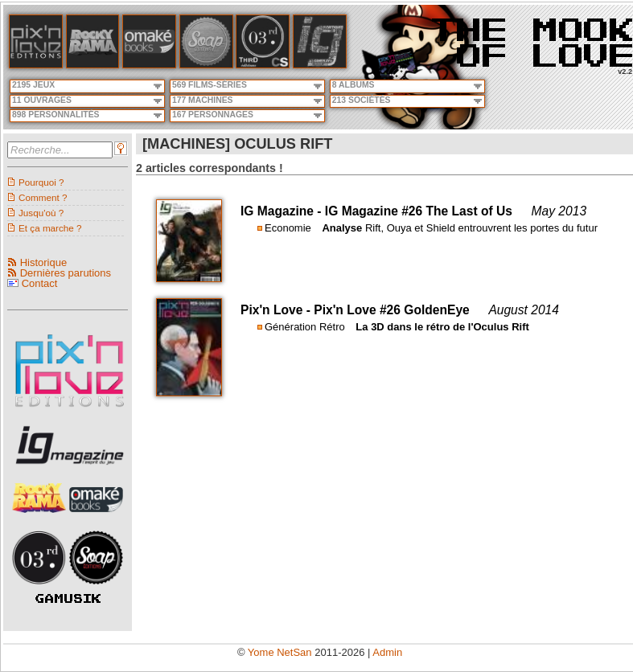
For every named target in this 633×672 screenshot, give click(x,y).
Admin (387, 652)
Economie (288, 228)
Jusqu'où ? (41, 213)
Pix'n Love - (277, 310)
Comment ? (43, 197)
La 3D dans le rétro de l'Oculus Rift (442, 327)
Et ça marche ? (50, 228)
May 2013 (559, 211)
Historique (44, 262)
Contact (40, 283)
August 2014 (524, 310)
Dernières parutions (66, 273)
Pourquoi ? (41, 182)
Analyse (342, 228)
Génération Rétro (305, 327)
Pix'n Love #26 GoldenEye (392, 310)
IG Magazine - (283, 211)
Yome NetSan (280, 652)
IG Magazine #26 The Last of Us (419, 211)
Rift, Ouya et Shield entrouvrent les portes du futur (481, 228)
